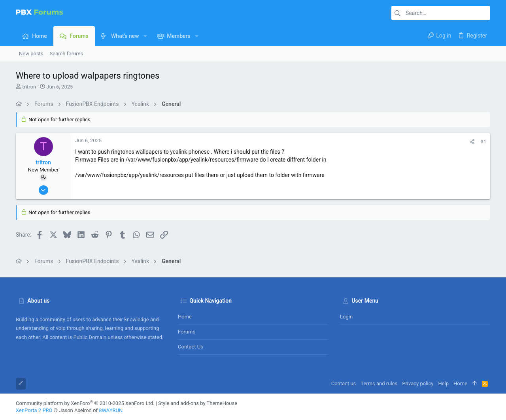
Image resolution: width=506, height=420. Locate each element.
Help (443, 383)
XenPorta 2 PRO (34, 410)
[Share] (472, 142)
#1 (483, 142)
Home (185, 317)
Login (346, 317)
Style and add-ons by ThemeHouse (198, 403)
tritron (29, 87)
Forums (187, 332)
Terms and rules (379, 383)
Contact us (191, 347)
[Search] (441, 13)
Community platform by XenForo (85, 403)
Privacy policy (418, 383)
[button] (145, 36)
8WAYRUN (111, 410)
